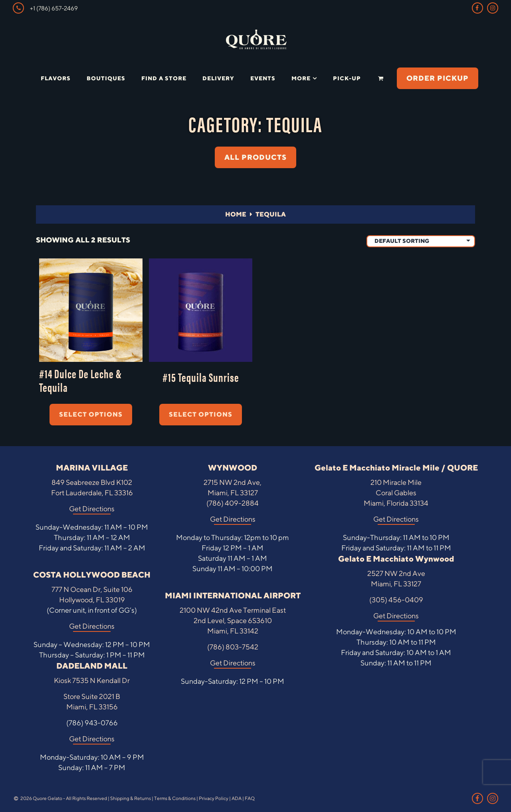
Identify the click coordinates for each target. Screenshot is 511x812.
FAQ (250, 798)
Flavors (56, 78)
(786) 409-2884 (233, 503)
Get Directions (92, 509)
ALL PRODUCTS (255, 157)
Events (263, 78)
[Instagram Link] (493, 8)
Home (236, 214)
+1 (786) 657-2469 (45, 8)
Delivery (218, 78)
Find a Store (164, 78)
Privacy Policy (214, 798)
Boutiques (106, 78)
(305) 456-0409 (396, 600)
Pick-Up (347, 78)
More (301, 78)
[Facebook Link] (477, 8)
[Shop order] (421, 241)
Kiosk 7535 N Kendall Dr (92, 680)
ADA (237, 798)
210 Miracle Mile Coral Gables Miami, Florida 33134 (396, 493)
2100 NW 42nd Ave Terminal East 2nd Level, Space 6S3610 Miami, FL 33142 (233, 620)
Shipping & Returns (131, 798)
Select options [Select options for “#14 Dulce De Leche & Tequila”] (91, 414)
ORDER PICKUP (438, 78)
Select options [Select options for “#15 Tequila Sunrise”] (201, 414)
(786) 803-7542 (233, 647)
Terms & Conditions (175, 798)
